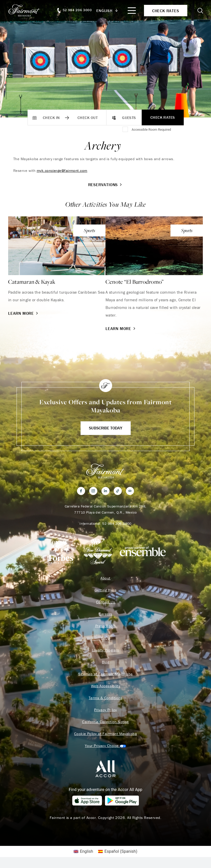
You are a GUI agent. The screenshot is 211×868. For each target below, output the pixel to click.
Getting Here (106, 591)
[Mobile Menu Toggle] (131, 11)
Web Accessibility (106, 688)
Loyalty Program (106, 652)
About (105, 578)
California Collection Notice (106, 725)
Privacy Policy (105, 713)
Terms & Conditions (106, 700)
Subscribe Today (106, 428)
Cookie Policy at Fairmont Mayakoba (106, 737)
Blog (106, 664)
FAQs (106, 639)
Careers (105, 615)
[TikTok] (118, 491)
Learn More (24, 313)
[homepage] (27, 10)
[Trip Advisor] (130, 491)
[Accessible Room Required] (126, 130)
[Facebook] (81, 491)
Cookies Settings (106, 749)
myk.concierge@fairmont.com (62, 170)
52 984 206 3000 (117, 523)
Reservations (106, 185)
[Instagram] (93, 491)
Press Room (106, 627)
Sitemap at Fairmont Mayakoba (106, 676)
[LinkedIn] (106, 491)
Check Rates (163, 117)
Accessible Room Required (151, 130)
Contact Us (106, 603)
